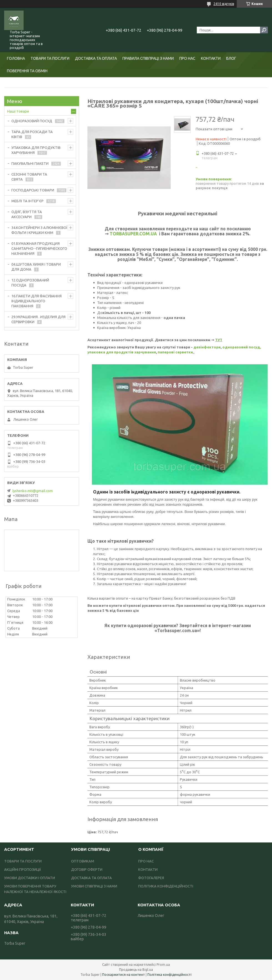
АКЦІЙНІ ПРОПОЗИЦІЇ (23, 869)
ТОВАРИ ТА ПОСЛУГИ (50, 58)
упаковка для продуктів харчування (122, 352)
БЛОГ (231, 58)
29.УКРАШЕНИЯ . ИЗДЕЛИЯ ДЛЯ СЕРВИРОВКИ (38, 319)
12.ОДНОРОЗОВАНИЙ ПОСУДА (30, 283)
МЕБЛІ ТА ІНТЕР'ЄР (27, 201)
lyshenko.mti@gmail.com (33, 491)
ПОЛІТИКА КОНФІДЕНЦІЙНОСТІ (166, 886)
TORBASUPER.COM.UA (133, 234)
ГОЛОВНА (16, 58)
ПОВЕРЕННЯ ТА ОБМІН (27, 71)
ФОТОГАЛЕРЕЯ (151, 878)
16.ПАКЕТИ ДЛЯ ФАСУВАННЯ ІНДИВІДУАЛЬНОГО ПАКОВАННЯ (36, 301)
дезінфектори (207, 347)
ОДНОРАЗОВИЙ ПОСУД (32, 121)
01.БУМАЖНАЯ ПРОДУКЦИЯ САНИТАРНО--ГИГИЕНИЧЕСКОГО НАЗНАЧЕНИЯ (39, 248)
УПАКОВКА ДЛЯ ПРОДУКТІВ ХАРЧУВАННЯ (36, 150)
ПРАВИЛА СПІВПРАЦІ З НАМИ (148, 58)
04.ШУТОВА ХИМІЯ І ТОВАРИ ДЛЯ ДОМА (36, 267)
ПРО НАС (187, 58)
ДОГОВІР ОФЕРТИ (87, 869)
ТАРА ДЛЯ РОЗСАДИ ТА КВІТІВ (32, 134)
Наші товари (18, 111)
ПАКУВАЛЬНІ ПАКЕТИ (30, 163)
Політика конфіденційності (169, 975)
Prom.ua (163, 965)
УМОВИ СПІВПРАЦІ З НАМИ (94, 886)
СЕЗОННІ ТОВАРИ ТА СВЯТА (29, 177)
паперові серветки (175, 352)
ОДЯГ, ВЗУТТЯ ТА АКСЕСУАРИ (27, 214)
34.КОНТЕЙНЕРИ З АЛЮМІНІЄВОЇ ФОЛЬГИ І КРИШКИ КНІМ (39, 230)
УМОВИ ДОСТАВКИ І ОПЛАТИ (30, 878)
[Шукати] (264, 30)
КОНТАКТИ (211, 58)
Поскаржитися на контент (124, 975)
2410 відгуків (224, 4)
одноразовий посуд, (242, 347)
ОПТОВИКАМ (83, 861)
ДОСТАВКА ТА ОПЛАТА (96, 58)
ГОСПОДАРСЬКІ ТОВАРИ (33, 190)
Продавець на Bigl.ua (136, 970)
